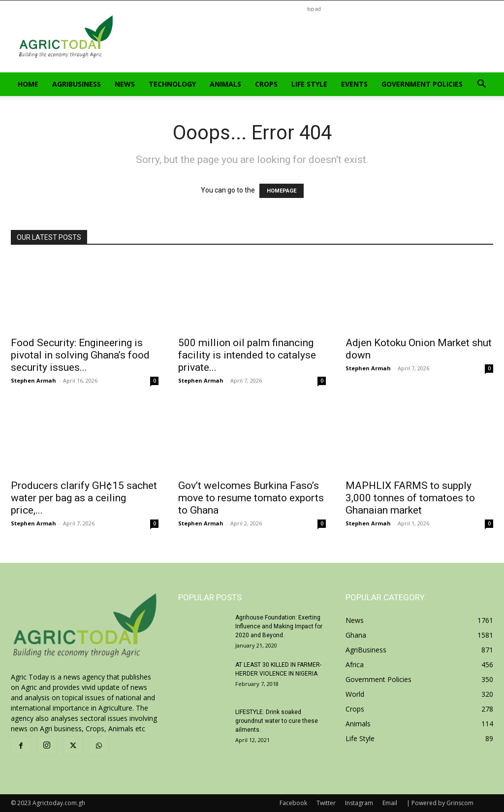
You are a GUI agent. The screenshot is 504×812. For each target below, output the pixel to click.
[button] (481, 85)
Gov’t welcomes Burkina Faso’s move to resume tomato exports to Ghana (251, 498)
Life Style (309, 84)
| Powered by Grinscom (440, 803)
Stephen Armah (33, 380)
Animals (225, 84)
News (125, 84)
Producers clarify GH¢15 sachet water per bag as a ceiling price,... (84, 498)
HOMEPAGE (282, 191)
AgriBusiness (77, 84)
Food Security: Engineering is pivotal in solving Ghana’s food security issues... (80, 355)
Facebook (293, 803)
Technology (172, 84)
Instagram (359, 803)
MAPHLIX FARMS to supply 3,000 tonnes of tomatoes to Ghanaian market (410, 498)
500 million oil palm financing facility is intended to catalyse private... (247, 355)
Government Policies (422, 84)
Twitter (326, 803)
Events (354, 84)
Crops (266, 84)
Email (390, 803)
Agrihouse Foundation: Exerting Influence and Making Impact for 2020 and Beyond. (279, 626)
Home (28, 84)
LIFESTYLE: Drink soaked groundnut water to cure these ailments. (277, 721)
